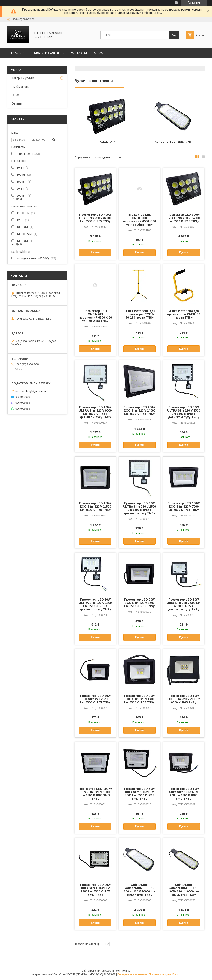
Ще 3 (19, 199)
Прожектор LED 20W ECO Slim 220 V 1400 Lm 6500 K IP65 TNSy (139, 699)
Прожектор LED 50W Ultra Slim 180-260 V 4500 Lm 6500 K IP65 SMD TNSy (139, 794)
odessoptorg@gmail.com (31, 391)
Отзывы (17, 103)
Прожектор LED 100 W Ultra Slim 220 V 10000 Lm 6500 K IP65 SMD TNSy (95, 794)
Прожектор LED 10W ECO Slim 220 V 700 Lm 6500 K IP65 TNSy (184, 699)
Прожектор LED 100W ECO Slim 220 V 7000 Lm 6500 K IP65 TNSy (184, 507)
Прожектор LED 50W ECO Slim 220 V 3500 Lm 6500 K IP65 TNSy (139, 603)
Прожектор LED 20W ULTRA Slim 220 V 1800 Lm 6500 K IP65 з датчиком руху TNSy (95, 604)
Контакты (79, 53)
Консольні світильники (173, 142)
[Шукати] (174, 35)
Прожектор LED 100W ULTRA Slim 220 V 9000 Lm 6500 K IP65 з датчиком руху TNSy (95, 412)
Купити (95, 252)
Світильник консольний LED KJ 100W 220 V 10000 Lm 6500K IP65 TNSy (184, 890)
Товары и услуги (45, 53)
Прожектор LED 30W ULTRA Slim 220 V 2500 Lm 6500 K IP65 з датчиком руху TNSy (140, 508)
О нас (99, 53)
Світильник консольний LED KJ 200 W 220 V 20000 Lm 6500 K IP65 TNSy (139, 890)
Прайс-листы (20, 87)
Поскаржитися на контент (132, 974)
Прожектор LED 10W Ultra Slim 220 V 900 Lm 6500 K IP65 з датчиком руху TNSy (184, 604)
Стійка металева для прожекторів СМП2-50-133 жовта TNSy (139, 314)
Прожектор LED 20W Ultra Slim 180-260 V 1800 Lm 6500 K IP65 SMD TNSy (95, 890)
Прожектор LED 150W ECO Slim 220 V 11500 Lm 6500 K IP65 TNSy (95, 507)
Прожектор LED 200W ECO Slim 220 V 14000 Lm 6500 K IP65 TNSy (139, 410)
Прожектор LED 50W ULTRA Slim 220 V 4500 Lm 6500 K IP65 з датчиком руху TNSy (184, 412)
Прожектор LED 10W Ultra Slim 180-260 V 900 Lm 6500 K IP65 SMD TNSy (184, 794)
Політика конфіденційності (165, 974)
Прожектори (106, 142)
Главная (18, 53)
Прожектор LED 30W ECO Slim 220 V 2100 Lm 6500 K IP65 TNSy (95, 699)
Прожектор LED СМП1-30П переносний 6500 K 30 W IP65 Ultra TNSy (139, 220)
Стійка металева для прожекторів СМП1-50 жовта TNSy (184, 314)
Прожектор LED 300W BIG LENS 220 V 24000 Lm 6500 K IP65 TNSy (184, 218)
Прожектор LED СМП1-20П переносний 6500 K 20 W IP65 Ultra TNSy (95, 316)
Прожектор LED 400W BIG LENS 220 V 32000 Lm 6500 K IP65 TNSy (95, 218)
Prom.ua (126, 971)
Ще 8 (19, 244)
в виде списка (203, 157)
